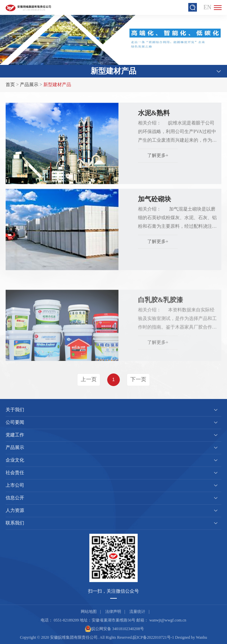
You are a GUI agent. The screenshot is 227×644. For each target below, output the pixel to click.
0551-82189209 (66, 620)
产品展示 (29, 85)
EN (207, 7)
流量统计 (137, 612)
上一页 (89, 379)
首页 (10, 85)
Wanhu (202, 637)
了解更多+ (158, 160)
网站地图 (89, 612)
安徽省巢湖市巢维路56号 (113, 620)
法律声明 (113, 612)
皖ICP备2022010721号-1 (153, 637)
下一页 (138, 379)
